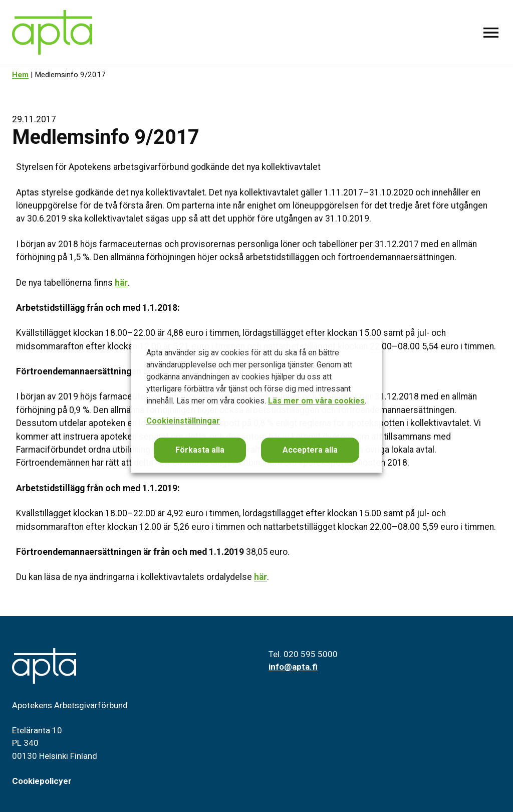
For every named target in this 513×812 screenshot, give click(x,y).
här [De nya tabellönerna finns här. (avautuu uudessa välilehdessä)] (121, 283)
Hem (20, 75)
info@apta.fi (293, 667)
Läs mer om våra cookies (316, 401)
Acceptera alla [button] (310, 450)
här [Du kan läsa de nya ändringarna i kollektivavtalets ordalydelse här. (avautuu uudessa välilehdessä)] (261, 577)
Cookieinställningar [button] (183, 421)
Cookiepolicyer (42, 781)
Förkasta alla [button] (200, 450)
